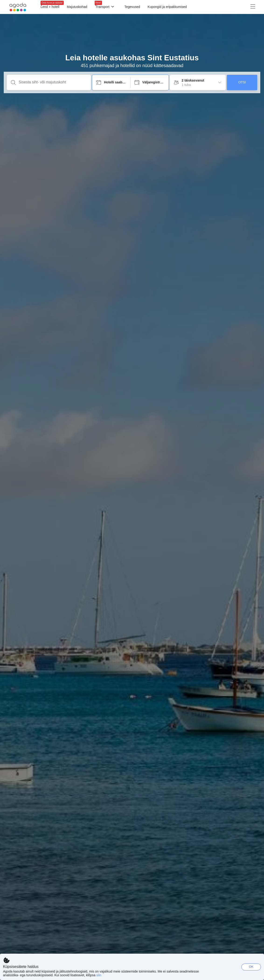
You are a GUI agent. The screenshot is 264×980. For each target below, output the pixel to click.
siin (99, 975)
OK (251, 967)
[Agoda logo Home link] (18, 7)
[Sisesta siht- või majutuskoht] (53, 82)
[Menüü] (195, 7)
